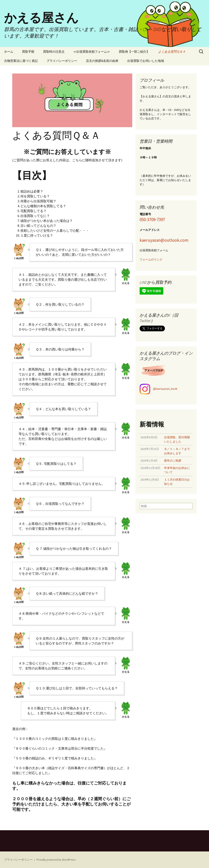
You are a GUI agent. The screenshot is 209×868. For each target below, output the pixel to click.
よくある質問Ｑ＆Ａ (172, 52)
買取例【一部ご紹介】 (134, 52)
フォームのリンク (151, 259)
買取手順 (28, 52)
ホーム (9, 52)
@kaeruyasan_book (165, 389)
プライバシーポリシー (62, 61)
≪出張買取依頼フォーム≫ (92, 52)
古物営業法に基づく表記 (21, 61)
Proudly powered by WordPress (56, 860)
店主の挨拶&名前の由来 (102, 61)
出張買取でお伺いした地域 (146, 61)
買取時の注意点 (54, 52)
